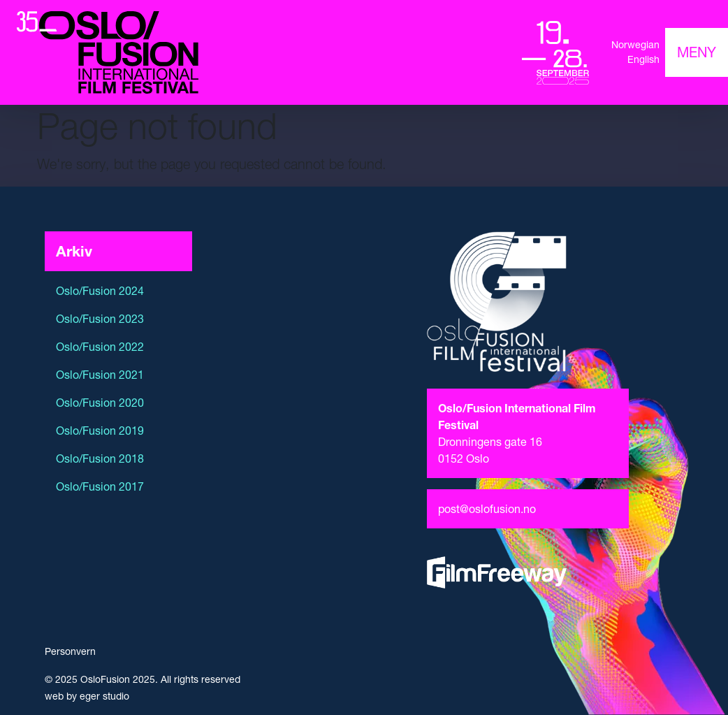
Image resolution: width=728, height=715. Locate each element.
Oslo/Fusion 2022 (100, 347)
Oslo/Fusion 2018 (100, 458)
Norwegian (635, 45)
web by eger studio (87, 696)
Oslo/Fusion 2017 (100, 486)
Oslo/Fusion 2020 (100, 403)
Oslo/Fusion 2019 (100, 431)
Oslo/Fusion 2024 (100, 291)
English (643, 59)
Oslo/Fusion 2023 (100, 319)
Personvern (70, 651)
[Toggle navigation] (697, 52)
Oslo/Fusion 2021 (100, 375)
